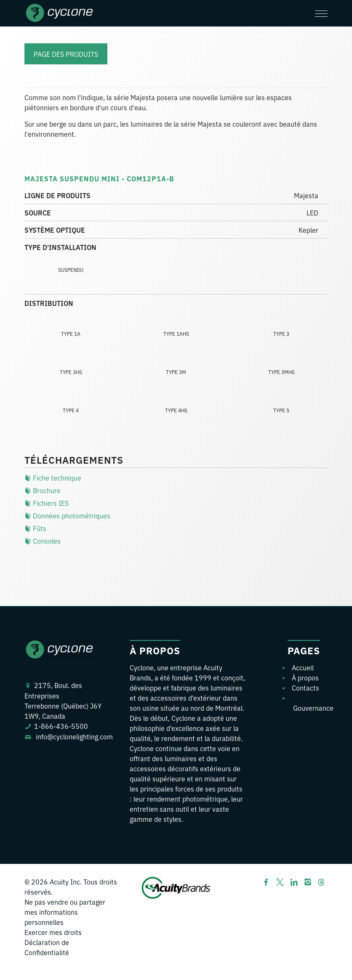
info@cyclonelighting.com (74, 736)
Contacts (305, 688)
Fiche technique (53, 478)
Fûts (35, 528)
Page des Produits (66, 54)
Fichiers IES (47, 503)
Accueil (303, 667)
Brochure (43, 490)
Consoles (43, 541)
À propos (305, 677)
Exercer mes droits (53, 932)
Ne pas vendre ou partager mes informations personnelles (65, 912)
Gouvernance (313, 708)
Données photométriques (67, 515)
